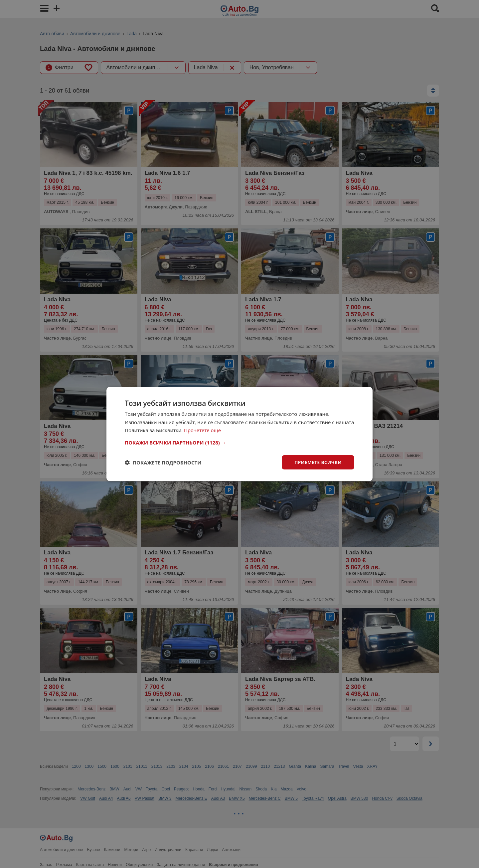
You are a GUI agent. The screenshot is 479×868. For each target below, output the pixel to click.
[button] (239, 442)
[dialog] (239, 434)
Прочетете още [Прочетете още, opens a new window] (203, 430)
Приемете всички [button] (317, 462)
